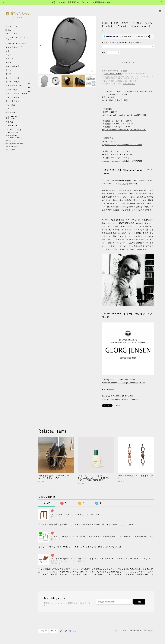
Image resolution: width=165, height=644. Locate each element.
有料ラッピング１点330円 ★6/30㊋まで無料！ (122, 43)
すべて (47, 503)
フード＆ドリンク (13, 101)
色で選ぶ (9, 122)
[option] (67, 45)
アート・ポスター (18, 86)
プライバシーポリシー (122, 630)
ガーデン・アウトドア (15, 78)
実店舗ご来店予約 (12, 146)
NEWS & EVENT (12, 133)
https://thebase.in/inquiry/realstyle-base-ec (120, 399)
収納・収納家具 (18, 66)
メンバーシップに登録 (113, 74)
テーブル (9, 59)
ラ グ (8, 70)
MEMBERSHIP (11, 136)
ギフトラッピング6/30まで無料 (17, 39)
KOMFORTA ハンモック (17, 43)
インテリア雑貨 (18, 82)
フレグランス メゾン (15, 47)
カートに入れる (128, 62)
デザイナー (10, 113)
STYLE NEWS (12, 126)
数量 (104, 53)
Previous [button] (41, 45)
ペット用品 (10, 105)
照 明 (8, 74)
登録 (139, 602)
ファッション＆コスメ (15, 93)
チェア (9, 55)
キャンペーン (11, 26)
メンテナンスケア (13, 97)
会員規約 (150, 630)
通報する (119, 406)
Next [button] (94, 45)
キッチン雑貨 (18, 90)
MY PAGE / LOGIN (14, 138)
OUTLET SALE (12, 34)
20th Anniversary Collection (14, 117)
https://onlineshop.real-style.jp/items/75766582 (124, 115)
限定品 (8, 30)
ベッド (8, 63)
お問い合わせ (10, 141)
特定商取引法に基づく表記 (138, 630)
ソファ (13, 51)
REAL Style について (13, 130)
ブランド (9, 109)
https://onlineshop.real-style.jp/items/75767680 (124, 130)
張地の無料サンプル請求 (14, 144)
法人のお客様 (10, 149)
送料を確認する (129, 84)
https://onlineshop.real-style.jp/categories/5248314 (124, 383)
